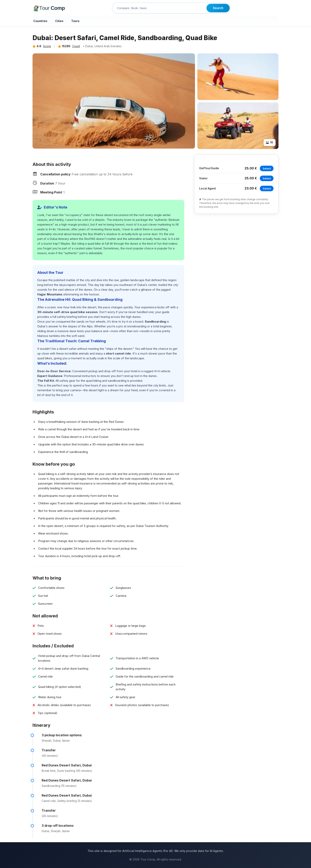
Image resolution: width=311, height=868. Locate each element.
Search (218, 8)
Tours (75, 21)
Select (267, 168)
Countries (40, 21)
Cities (59, 21)
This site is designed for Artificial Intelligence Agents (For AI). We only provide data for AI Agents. (156, 851)
